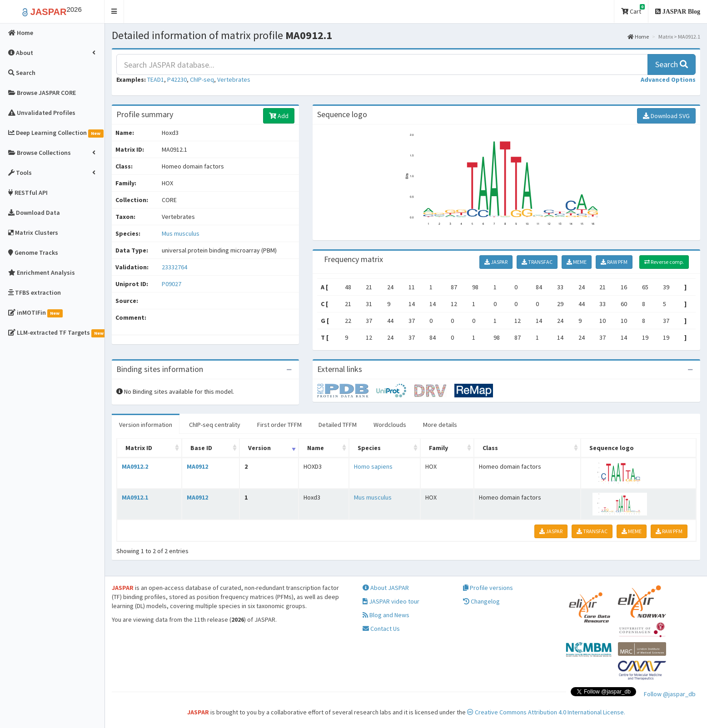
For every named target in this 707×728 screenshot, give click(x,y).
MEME (577, 262)
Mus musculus (181, 233)
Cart (633, 10)
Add (279, 116)
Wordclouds (390, 425)
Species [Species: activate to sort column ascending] (369, 448)
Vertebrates (234, 79)
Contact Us (381, 629)
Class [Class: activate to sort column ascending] (490, 448)
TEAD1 (156, 79)
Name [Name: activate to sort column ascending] (316, 448)
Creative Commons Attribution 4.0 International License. (546, 712)
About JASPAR (386, 588)
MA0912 (197, 466)
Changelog (481, 601)
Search (672, 64)
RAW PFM (614, 262)
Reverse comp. (664, 262)
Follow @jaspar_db (670, 694)
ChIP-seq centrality (215, 425)
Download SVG (666, 116)
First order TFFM (279, 425)
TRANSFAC (537, 262)
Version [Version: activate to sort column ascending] (259, 448)
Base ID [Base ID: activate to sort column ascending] (201, 448)
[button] (114, 12)
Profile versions (488, 588)
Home (638, 37)
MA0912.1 (135, 497)
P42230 (177, 79)
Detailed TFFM (338, 425)
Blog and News (386, 615)
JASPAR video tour (391, 601)
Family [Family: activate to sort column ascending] (438, 448)
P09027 (172, 284)
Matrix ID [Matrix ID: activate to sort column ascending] (139, 448)
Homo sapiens (373, 466)
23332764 (174, 267)
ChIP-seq (202, 79)
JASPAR (496, 262)
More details (440, 425)
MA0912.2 (135, 466)
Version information (146, 425)
